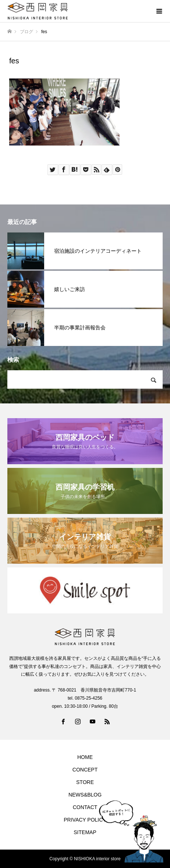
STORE (85, 782)
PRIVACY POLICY (85, 820)
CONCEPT (85, 770)
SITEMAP (85, 832)
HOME (85, 757)
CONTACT (85, 807)
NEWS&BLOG (85, 795)
